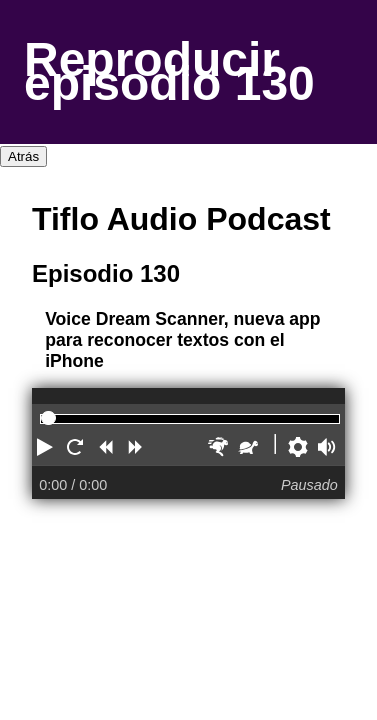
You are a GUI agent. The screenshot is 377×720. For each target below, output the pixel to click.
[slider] (48, 418)
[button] (47, 449)
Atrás (23, 156)
